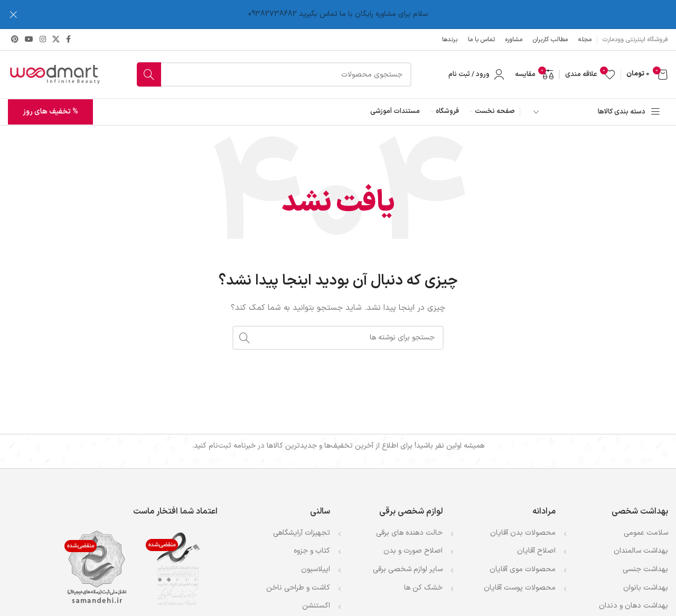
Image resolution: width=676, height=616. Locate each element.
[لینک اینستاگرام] (43, 39)
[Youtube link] (29, 39)
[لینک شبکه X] (56, 39)
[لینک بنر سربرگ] (354, 15)
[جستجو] (274, 74)
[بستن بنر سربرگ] (13, 15)
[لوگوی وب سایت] (54, 74)
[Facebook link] (68, 39)
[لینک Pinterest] (15, 39)
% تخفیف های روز (50, 112)
